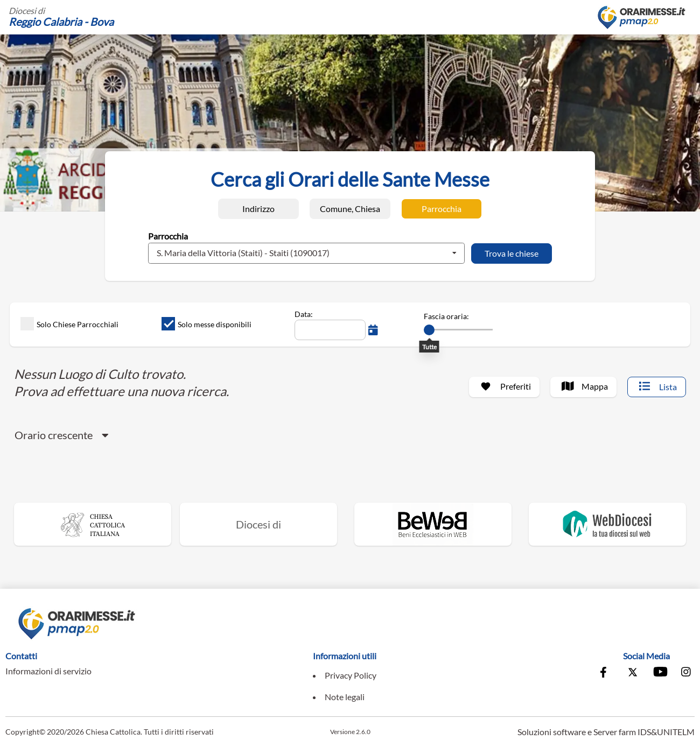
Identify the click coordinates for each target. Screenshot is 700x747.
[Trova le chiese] (512, 253)
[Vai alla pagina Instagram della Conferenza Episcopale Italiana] (687, 673)
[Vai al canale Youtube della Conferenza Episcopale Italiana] (660, 673)
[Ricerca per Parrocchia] (442, 209)
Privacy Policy (351, 675)
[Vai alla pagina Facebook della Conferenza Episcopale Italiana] (606, 673)
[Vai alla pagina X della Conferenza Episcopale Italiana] (633, 673)
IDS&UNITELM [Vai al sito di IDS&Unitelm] (666, 732)
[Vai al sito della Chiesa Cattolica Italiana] (93, 524)
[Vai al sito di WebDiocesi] (607, 524)
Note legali (345, 697)
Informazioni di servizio (48, 671)
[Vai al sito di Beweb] (433, 524)
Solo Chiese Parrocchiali (69, 324)
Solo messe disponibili (206, 324)
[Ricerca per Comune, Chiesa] (350, 209)
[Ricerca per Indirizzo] (258, 209)
